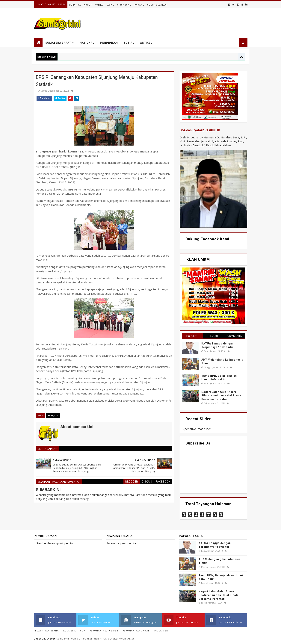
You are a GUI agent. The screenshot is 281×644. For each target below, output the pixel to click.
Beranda (75, 5)
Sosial (129, 43)
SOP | (84, 631)
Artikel (146, 43)
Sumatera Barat (58, 43)
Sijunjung (125, 5)
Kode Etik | (70, 631)
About (88, 5)
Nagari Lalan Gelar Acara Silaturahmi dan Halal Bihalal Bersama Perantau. (222, 396)
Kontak (100, 5)
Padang (140, 5)
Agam (111, 5)
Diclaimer (161, 631)
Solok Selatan (157, 5)
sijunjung (53, 416)
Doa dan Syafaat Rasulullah (200, 130)
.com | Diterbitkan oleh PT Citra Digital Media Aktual (96, 639)
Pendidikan (109, 43)
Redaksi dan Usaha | (47, 631)
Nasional (87, 43)
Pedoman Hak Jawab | (137, 631)
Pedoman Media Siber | (105, 631)
